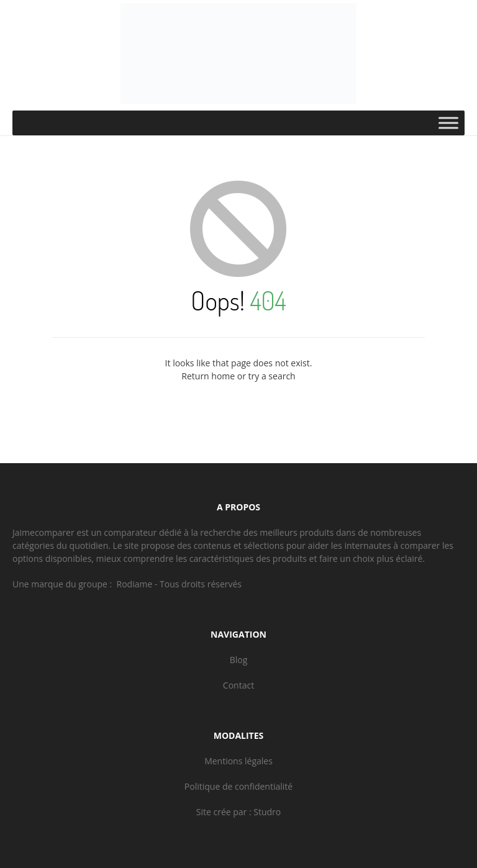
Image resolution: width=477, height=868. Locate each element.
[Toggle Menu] (448, 123)
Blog (239, 660)
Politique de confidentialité (238, 786)
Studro (267, 812)
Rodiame (135, 584)
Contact (238, 685)
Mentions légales (238, 761)
